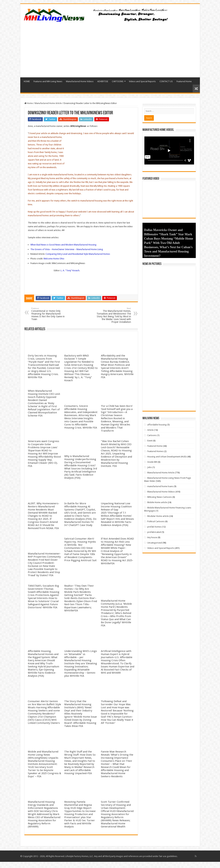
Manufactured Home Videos (80, 81)
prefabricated (154, 533)
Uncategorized (155, 543)
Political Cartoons (156, 522)
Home (29, 103)
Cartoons (152, 436)
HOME (27, 81)
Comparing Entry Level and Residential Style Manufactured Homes (78, 254)
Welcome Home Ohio (54, 259)
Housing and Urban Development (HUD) (167, 457)
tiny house (152, 538)
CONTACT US (166, 81)
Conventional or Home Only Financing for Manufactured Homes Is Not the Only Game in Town (49, 314)
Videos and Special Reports (142, 81)
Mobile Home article (157, 503)
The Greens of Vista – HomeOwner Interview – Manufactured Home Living (67, 249)
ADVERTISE (103, 81)
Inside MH (152, 462)
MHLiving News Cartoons (160, 498)
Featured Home (184, 81)
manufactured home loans (160, 487)
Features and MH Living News (48, 81)
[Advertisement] (110, 48)
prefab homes (154, 527)
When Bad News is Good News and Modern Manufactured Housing (63, 245)
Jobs (150, 468)
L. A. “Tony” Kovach (70, 270)
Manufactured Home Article (48, 103)
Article (150, 430)
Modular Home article (158, 517)
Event (150, 441)
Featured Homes (155, 452)
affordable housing (157, 425)
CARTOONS (118, 81)
